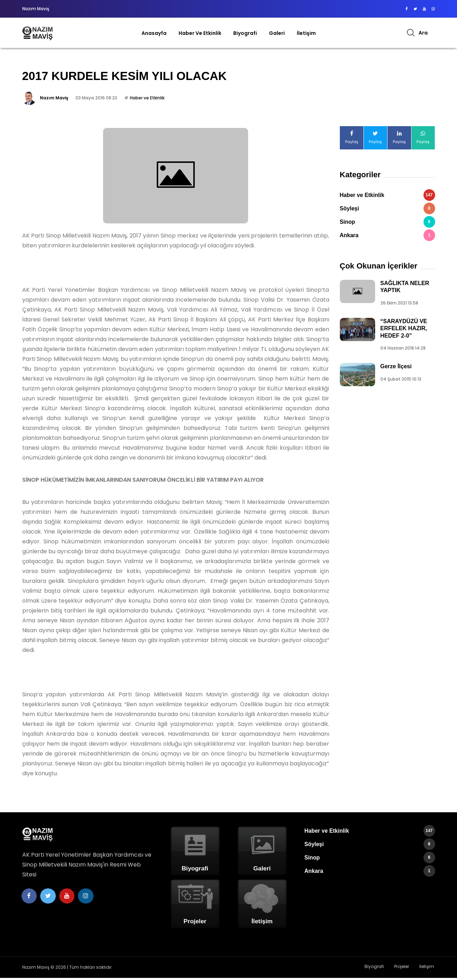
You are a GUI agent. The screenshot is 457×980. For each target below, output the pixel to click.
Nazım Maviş (54, 100)
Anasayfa (154, 33)
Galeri (277, 33)
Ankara (387, 237)
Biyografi (245, 33)
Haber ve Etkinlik (200, 33)
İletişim (306, 33)
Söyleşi (387, 211)
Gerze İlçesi (396, 368)
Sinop (387, 224)
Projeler (405, 969)
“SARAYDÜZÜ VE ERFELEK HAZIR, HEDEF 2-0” (404, 330)
